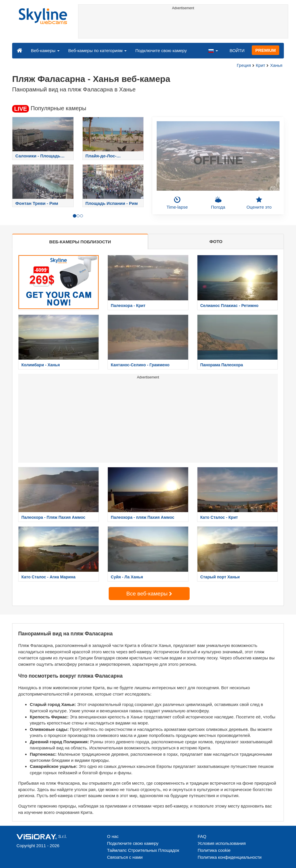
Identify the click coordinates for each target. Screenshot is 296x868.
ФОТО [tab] (216, 241)
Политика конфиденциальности (230, 857)
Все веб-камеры (149, 594)
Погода (218, 203)
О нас (113, 836)
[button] (213, 50)
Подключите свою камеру (161, 50)
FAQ (202, 836)
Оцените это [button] (259, 203)
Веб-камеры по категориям (97, 50)
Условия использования (222, 843)
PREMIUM (266, 50)
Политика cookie (214, 850)
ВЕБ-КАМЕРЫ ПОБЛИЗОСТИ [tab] (80, 242)
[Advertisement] (183, 25)
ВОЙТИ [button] (237, 50)
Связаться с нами (125, 857)
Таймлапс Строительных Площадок (143, 850)
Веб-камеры (45, 50)
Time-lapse (177, 203)
